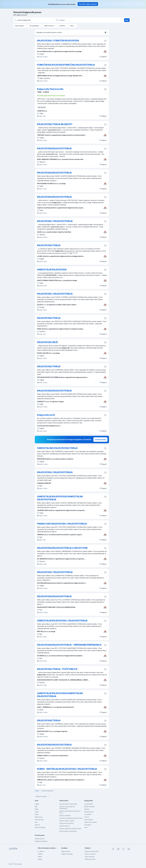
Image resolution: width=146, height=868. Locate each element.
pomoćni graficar (64, 826)
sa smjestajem (89, 804)
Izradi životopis (100, 440)
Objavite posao (66, 851)
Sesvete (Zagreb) (40, 827)
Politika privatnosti (90, 859)
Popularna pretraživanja (92, 851)
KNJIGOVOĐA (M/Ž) (47, 342)
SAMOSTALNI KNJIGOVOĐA (52, 270)
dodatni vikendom (90, 807)
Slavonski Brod (39, 820)
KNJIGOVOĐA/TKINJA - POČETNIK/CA (57, 669)
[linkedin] (129, 849)
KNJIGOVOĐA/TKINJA (49, 245)
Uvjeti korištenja (90, 857)
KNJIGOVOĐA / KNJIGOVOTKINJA (55, 221)
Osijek (37, 812)
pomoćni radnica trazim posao (68, 804)
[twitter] (123, 849)
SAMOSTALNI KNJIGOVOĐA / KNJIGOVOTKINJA (62, 621)
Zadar (37, 814)
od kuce (87, 817)
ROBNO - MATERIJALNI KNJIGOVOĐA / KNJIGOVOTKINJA (67, 769)
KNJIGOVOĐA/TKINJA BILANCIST (55, 124)
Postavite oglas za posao (88, 4)
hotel (86, 827)
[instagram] (118, 849)
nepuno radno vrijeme (91, 822)
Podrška (40, 854)
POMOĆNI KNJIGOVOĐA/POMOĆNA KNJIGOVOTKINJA (66, 65)
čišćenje (87, 809)
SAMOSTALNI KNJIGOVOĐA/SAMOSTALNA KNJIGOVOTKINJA (60, 498)
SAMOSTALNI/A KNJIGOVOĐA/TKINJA (57, 448)
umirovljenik (88, 825)
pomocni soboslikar (65, 816)
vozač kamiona (89, 820)
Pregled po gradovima (41, 841)
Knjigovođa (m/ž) (46, 415)
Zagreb (37, 804)
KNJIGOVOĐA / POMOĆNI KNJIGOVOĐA (58, 41)
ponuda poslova (89, 812)
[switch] (106, 32)
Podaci (40, 857)
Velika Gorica (39, 817)
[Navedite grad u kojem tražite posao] (76, 20)
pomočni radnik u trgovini (67, 821)
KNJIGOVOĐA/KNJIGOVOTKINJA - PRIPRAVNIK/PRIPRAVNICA (69, 645)
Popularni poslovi (40, 839)
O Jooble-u (41, 851)
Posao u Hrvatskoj (90, 854)
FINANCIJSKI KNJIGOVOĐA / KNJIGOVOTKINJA (62, 524)
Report (103, 57)
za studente (88, 814)
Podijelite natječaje (67, 854)
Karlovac (37, 825)
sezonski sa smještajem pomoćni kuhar (71, 818)
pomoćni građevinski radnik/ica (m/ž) (70, 829)
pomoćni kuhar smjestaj (66, 823)
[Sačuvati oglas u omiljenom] (105, 41)
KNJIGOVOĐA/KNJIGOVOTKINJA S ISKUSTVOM (62, 548)
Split (36, 807)
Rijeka (37, 809)
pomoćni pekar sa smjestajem (68, 831)
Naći (127, 20)
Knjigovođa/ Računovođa (50, 89)
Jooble (20, 864)
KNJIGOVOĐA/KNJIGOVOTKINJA (54, 148)
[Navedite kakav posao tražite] (34, 20)
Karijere (40, 859)
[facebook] (113, 849)
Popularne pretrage (42, 796)
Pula (36, 822)
